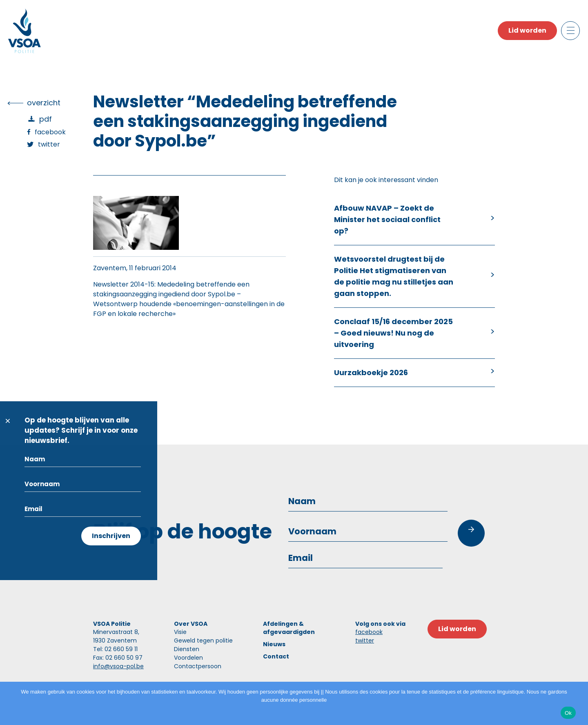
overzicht (44, 103)
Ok (568, 713)
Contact (276, 656)
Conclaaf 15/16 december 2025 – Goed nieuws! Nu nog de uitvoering (393, 333)
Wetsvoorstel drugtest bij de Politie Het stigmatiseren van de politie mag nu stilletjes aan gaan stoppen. (394, 276)
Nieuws (274, 644)
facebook (369, 632)
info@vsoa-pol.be (118, 666)
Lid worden (527, 30)
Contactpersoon (198, 666)
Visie (180, 632)
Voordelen (188, 658)
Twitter (49, 144)
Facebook (50, 132)
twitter (365, 640)
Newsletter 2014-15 (124, 284)
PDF (46, 119)
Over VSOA (191, 624)
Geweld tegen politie (203, 640)
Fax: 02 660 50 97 (118, 658)
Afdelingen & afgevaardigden (289, 628)
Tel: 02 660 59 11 (115, 649)
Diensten (187, 649)
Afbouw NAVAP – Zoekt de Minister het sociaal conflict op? (387, 219)
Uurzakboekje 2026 (371, 373)
